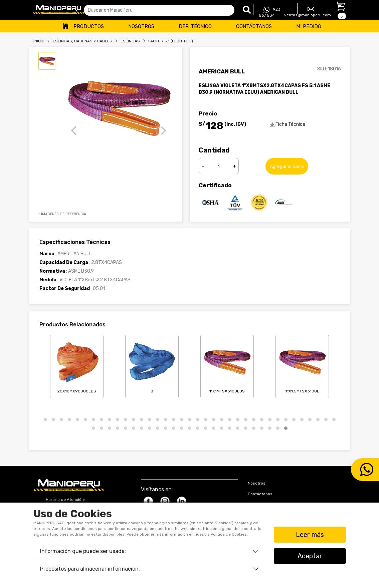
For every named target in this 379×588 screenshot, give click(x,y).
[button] (45, 419)
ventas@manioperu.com (308, 12)
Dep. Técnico (195, 26)
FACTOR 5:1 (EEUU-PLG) (171, 41)
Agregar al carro (287, 166)
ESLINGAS (130, 41)
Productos (89, 26)
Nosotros (141, 26)
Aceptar (310, 556)
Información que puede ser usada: (83, 551)
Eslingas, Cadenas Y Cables (82, 41)
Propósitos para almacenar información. (90, 569)
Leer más (310, 535)
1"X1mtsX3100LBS (227, 365)
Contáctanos (254, 26)
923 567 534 (270, 12)
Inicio (39, 41)
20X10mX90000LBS (77, 365)
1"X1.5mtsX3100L (302, 365)
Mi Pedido (309, 26)
